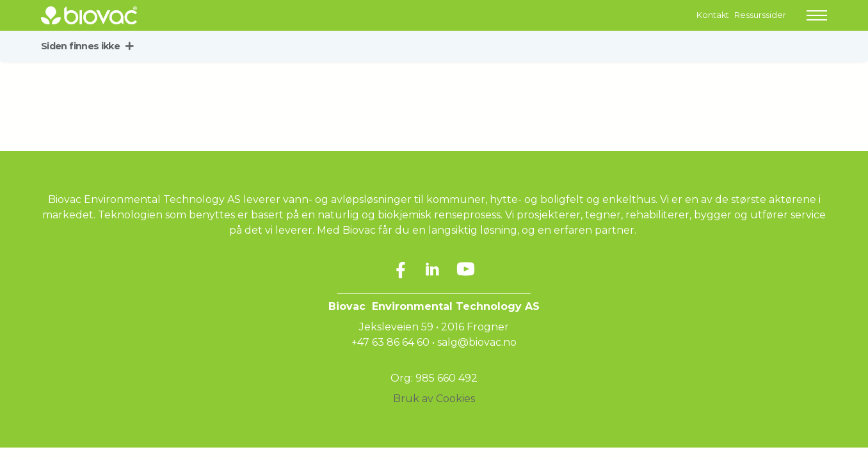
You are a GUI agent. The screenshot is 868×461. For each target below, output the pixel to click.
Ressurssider (760, 15)
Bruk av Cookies (434, 399)
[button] (817, 15)
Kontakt (713, 15)
